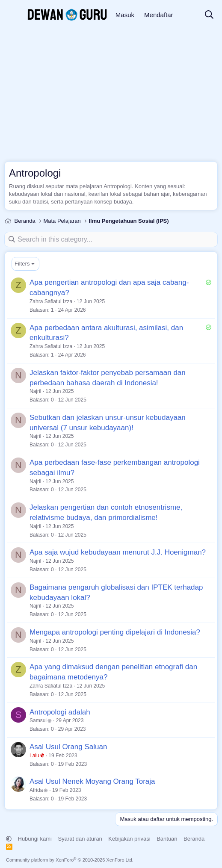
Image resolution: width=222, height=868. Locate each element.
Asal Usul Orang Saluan (68, 747)
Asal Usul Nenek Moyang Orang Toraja (92, 781)
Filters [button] (22, 264)
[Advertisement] (111, 94)
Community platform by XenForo (70, 860)
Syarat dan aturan (80, 839)
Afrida (39, 790)
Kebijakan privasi (129, 839)
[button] (9, 839)
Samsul (41, 720)
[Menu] (12, 15)
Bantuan (167, 839)
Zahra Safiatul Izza (51, 301)
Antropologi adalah (60, 712)
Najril (35, 391)
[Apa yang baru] (189, 15)
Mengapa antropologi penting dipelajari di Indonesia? (115, 632)
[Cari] (209, 15)
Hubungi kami (35, 839)
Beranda (194, 839)
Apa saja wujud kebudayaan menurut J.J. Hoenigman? (118, 552)
